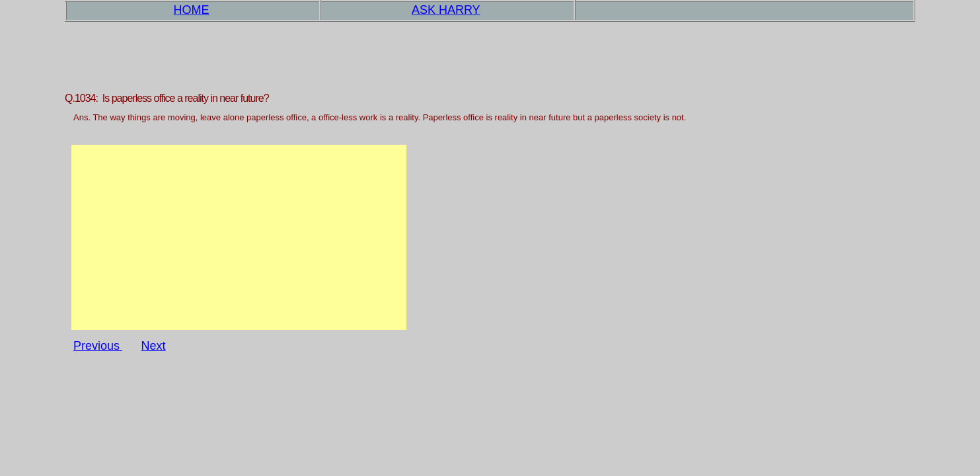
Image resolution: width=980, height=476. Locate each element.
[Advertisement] (239, 237)
